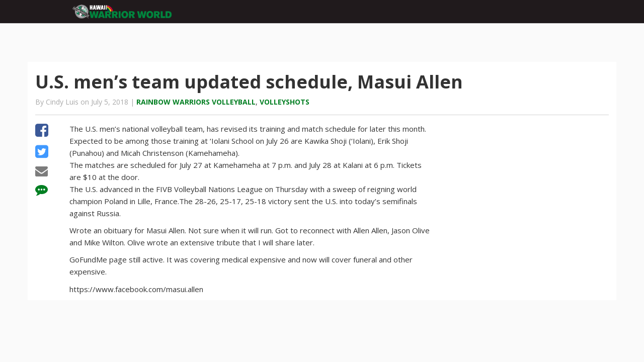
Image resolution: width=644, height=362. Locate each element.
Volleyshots (285, 102)
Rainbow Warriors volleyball (196, 102)
